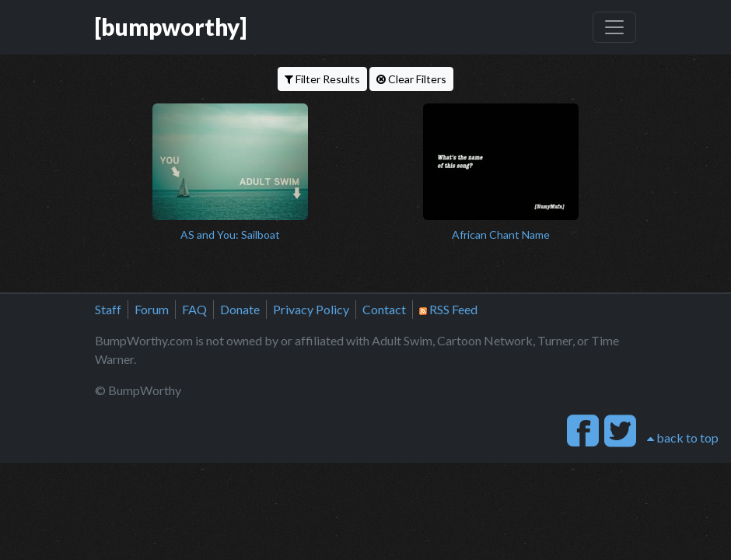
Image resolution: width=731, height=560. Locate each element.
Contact (384, 309)
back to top (683, 437)
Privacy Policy (311, 309)
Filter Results (322, 79)
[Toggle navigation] (614, 27)
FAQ (194, 309)
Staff (108, 309)
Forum (152, 309)
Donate (240, 309)
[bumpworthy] (171, 27)
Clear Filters (411, 79)
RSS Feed (448, 309)
